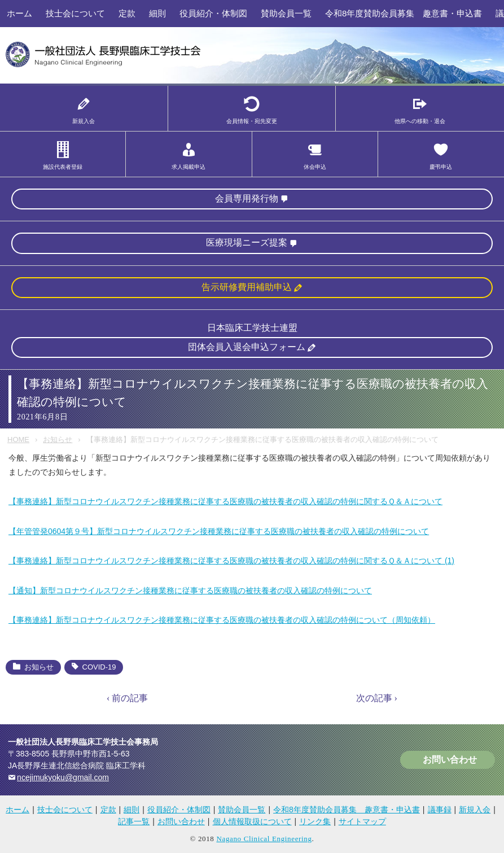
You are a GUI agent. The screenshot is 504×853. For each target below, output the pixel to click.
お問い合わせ (450, 760)
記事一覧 (134, 821)
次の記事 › (377, 698)
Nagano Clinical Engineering (264, 839)
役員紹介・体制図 (213, 13)
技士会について (75, 13)
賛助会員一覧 (286, 13)
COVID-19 (99, 667)
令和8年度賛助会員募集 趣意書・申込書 (404, 13)
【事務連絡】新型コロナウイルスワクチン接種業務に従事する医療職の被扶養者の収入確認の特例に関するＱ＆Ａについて (225, 501)
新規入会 (475, 810)
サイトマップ (362, 821)
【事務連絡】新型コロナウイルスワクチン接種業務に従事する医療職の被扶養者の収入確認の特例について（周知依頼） (222, 620)
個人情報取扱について (252, 821)
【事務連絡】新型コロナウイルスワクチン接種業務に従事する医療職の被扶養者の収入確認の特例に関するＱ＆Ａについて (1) (231, 561)
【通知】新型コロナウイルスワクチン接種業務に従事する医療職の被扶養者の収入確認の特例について (190, 590)
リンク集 (315, 821)
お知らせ (58, 439)
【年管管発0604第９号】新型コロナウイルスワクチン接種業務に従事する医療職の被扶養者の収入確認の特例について (219, 531)
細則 (157, 13)
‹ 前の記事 (127, 698)
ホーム (19, 13)
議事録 (440, 810)
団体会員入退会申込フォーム (247, 347)
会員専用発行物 (247, 198)
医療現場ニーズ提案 (247, 242)
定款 (127, 13)
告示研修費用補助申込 (247, 287)
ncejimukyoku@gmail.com (63, 777)
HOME (18, 439)
